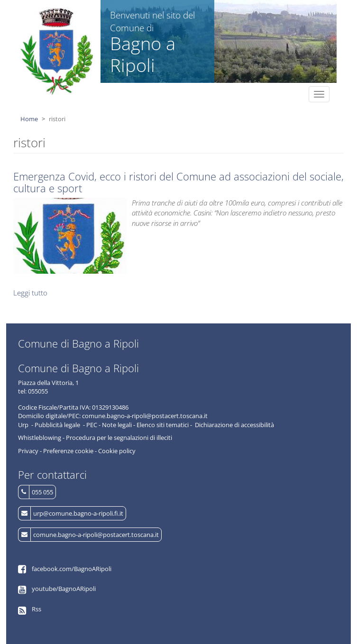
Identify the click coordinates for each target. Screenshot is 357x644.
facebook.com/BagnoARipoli (72, 569)
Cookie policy (117, 451)
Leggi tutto (30, 293)
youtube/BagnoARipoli (64, 589)
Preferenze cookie (68, 451)
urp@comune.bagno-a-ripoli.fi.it (78, 513)
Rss (37, 609)
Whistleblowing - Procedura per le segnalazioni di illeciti (95, 438)
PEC (92, 425)
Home (29, 119)
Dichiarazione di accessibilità (234, 425)
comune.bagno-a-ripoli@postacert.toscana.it (96, 535)
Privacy (28, 451)
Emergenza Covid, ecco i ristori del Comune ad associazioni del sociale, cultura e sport (178, 182)
